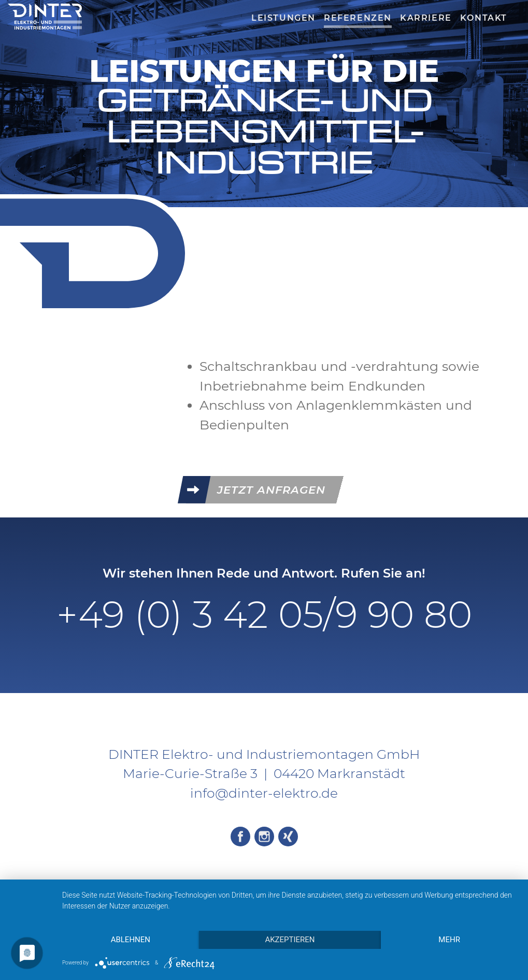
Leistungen (283, 18)
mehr (449, 940)
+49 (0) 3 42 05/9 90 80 (264, 614)
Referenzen (358, 18)
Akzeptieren (290, 940)
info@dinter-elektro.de (264, 793)
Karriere (426, 18)
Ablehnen (131, 940)
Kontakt (484, 18)
